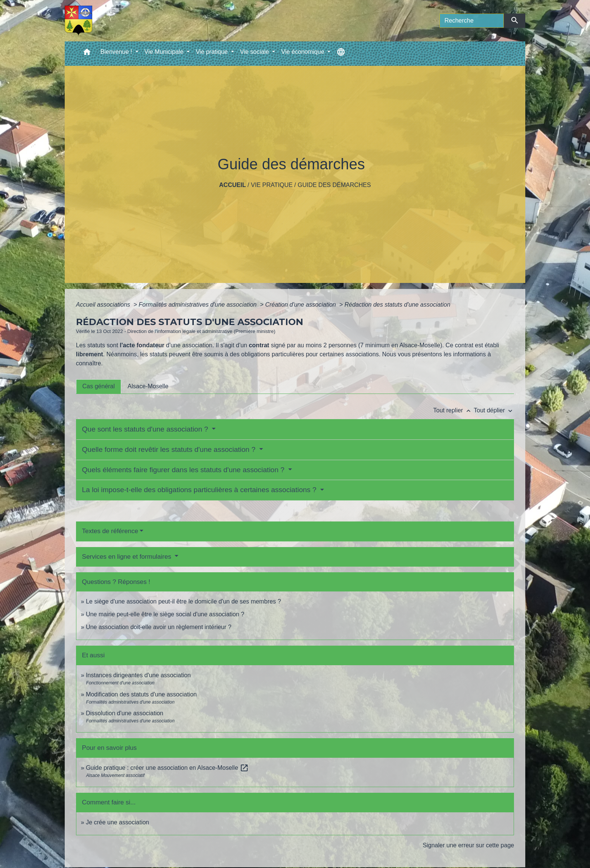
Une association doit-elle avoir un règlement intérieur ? (159, 627)
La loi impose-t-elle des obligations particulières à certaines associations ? (200, 490)
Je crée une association (117, 822)
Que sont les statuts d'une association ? (146, 429)
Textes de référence (110, 531)
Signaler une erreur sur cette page (468, 845)
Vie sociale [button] (255, 52)
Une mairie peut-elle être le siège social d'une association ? (165, 614)
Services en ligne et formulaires (128, 557)
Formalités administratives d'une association (199, 305)
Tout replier (453, 410)
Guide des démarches (334, 185)
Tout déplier (494, 410)
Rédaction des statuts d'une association (397, 305)
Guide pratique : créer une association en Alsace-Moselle (167, 768)
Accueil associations (104, 305)
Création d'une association (302, 305)
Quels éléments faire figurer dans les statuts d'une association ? (184, 470)
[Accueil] (78, 21)
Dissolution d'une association (125, 713)
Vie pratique (272, 185)
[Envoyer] (515, 21)
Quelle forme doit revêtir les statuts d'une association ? (170, 449)
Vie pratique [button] (213, 52)
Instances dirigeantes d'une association (138, 675)
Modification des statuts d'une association (141, 694)
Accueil (232, 185)
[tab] (99, 386)
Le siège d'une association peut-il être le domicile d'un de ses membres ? (183, 601)
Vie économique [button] (303, 52)
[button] (87, 54)
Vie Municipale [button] (165, 52)
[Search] (472, 21)
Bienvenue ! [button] (117, 52)
